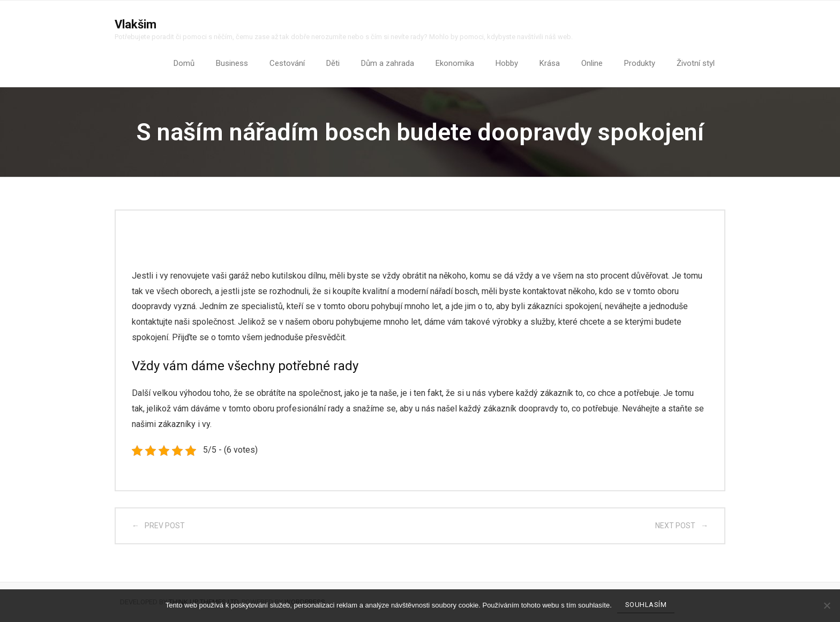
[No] (827, 605)
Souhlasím (646, 605)
